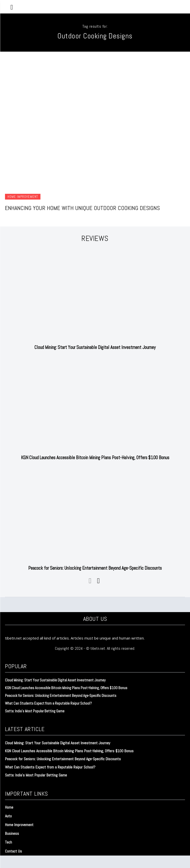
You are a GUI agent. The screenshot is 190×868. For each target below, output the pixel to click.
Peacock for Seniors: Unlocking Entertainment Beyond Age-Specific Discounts (95, 568)
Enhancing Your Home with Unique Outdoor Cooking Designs (82, 208)
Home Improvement (23, 197)
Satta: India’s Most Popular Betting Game (35, 711)
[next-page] (98, 581)
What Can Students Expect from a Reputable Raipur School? (48, 703)
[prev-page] (90, 581)
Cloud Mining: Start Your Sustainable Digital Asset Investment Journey (95, 347)
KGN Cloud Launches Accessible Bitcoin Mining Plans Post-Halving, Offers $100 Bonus (95, 458)
